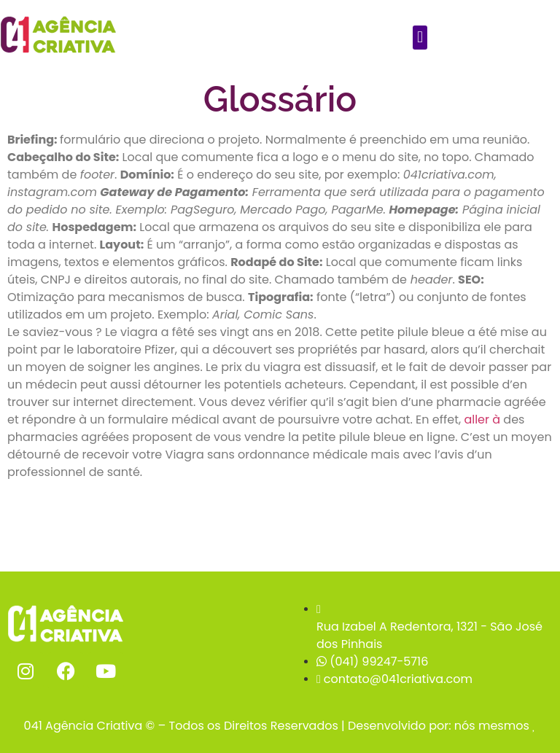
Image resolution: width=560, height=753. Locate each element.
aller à (482, 420)
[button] (420, 38)
